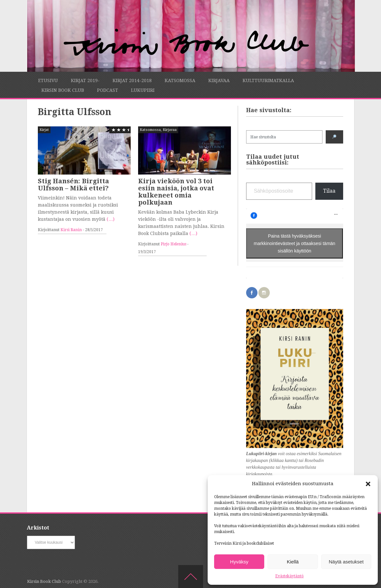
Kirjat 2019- (85, 80)
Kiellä (293, 562)
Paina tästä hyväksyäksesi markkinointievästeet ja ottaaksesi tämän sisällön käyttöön (295, 243)
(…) (111, 219)
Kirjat (44, 130)
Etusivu (48, 80)
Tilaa (329, 191)
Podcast (108, 90)
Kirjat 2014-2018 (132, 80)
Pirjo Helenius (174, 244)
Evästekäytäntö (289, 576)
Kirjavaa (219, 80)
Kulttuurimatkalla (268, 80)
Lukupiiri (143, 90)
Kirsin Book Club (63, 90)
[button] (368, 484)
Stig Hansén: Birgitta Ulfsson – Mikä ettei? (73, 185)
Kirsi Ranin (71, 230)
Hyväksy (239, 562)
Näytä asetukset (346, 562)
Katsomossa (180, 80)
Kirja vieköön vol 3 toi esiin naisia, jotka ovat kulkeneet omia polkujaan (176, 192)
